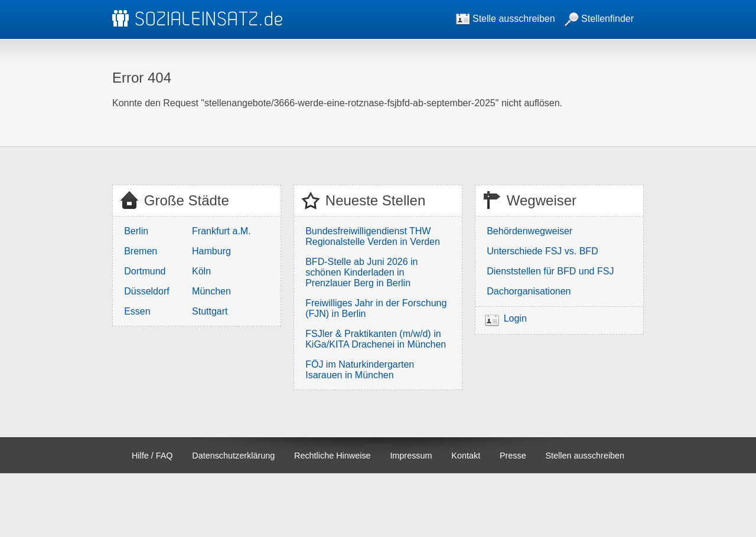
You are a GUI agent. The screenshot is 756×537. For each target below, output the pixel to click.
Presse (513, 456)
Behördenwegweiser (529, 231)
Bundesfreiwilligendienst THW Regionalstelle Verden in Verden (373, 236)
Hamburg (211, 251)
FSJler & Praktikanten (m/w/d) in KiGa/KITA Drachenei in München (376, 339)
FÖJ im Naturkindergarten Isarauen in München (360, 370)
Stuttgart (210, 311)
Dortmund (145, 271)
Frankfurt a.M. (221, 231)
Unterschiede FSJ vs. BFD (542, 251)
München (211, 291)
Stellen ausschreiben (585, 456)
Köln (201, 271)
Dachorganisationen (529, 291)
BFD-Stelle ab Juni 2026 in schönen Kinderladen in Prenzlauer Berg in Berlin (361, 272)
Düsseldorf (146, 291)
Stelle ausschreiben (506, 19)
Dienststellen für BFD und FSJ (550, 271)
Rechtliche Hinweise (333, 456)
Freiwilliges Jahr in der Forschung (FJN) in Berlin (376, 308)
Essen (137, 311)
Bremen (141, 251)
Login (515, 318)
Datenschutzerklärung (233, 456)
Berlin (136, 231)
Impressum (411, 456)
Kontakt (466, 456)
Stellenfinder (599, 19)
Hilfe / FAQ (152, 456)
